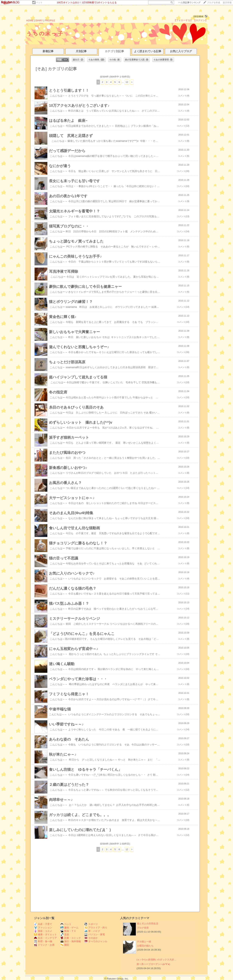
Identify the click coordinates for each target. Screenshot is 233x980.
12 (127, 82)
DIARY (39, 20)
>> (189, 3)
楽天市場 (227, 3)
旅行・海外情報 (71, 941)
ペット (39, 3)
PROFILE (50, 20)
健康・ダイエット (45, 934)
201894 (199, 16)
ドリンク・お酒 (44, 945)
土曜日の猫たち (145, 946)
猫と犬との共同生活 (148, 924)
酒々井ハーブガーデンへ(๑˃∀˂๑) (153, 964)
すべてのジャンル (96, 941)
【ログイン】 (200, 20)
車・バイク (92, 931)
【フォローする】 (183, 20)
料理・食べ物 (43, 941)
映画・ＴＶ (68, 931)
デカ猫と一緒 (144, 942)
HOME (30, 20)
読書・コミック (71, 938)
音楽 (65, 934)
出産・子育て (43, 924)
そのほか (91, 938)
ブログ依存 (143, 928)
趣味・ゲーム (69, 928)
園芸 (65, 945)
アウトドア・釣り (96, 928)
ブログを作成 (214, 3)
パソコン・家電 (95, 934)
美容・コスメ (43, 931)
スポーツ (91, 924)
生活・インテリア (45, 938)
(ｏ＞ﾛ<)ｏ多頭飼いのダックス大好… (156, 960)
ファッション (43, 928)
